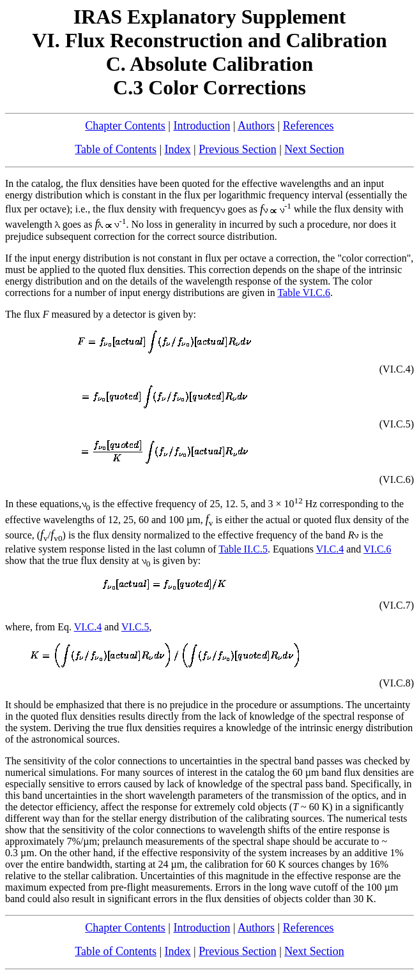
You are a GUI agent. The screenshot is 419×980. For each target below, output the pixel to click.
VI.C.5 (135, 627)
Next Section (314, 149)
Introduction (202, 126)
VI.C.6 (377, 549)
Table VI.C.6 (304, 293)
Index (178, 149)
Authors (256, 126)
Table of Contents (116, 149)
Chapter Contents (125, 126)
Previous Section (238, 149)
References (309, 126)
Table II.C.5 (243, 549)
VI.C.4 (330, 549)
